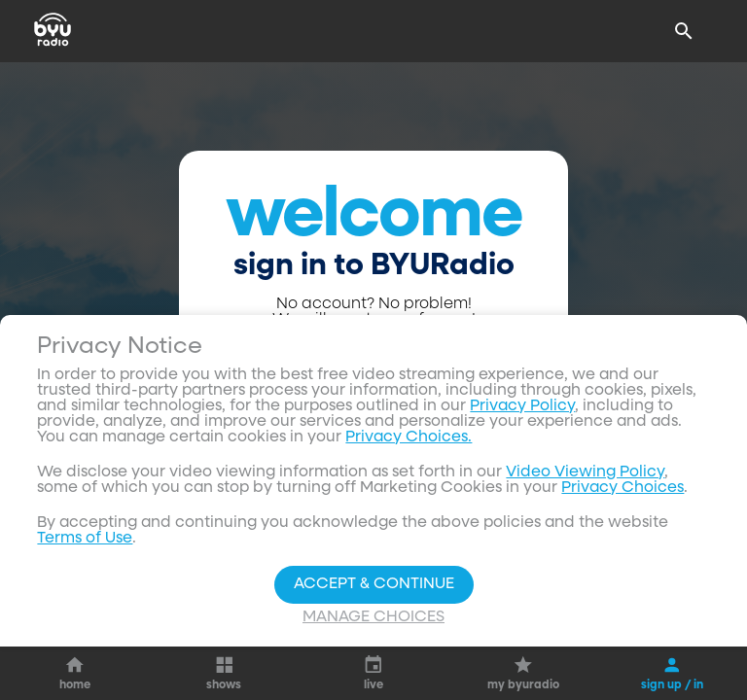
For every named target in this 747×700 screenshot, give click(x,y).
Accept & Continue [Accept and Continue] (374, 584)
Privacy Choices (622, 488)
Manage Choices (373, 617)
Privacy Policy (522, 406)
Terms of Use (85, 539)
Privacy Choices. (409, 437)
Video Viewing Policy (585, 472)
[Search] (684, 31)
